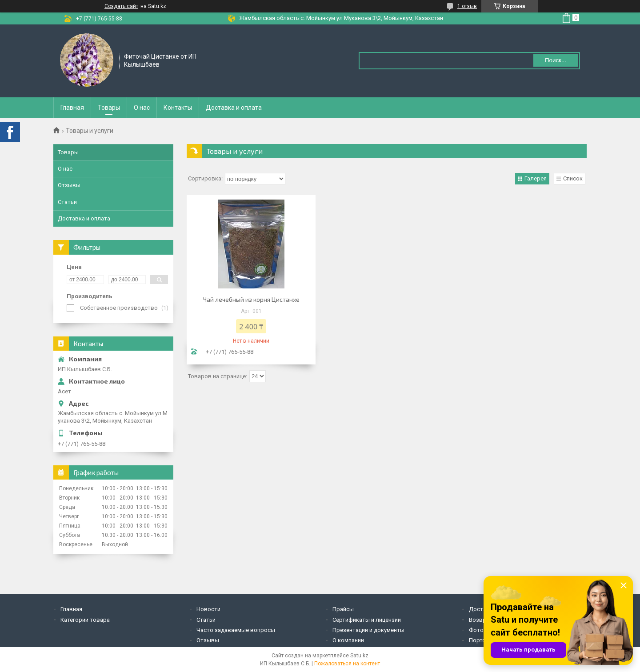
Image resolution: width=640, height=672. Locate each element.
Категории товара (85, 620)
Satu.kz (359, 656)
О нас (142, 108)
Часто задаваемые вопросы (236, 630)
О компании (348, 640)
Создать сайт (121, 6)
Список (573, 178)
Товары (109, 108)
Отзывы (69, 185)
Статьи (67, 202)
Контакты (178, 108)
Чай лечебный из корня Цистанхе (251, 299)
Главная (72, 108)
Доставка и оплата (234, 108)
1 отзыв (467, 6)
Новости (208, 609)
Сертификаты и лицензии (367, 620)
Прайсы (343, 609)
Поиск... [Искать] (556, 60)
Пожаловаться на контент (347, 664)
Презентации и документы (368, 630)
